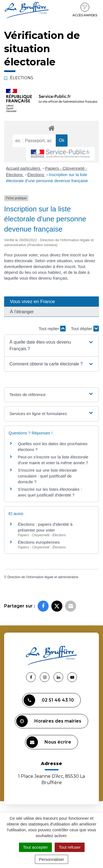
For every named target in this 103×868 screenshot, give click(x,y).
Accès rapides (85, 10)
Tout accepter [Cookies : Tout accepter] (35, 847)
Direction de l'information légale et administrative (43, 577)
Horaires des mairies (49, 721)
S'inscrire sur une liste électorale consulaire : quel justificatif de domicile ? (47, 476)
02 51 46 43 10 (49, 700)
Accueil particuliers (24, 168)
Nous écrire (49, 742)
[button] (51, 346)
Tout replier (52, 329)
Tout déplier (85, 329)
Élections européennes (39, 542)
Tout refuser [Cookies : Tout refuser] (70, 847)
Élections (36, 175)
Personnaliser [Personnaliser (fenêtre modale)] (52, 859)
